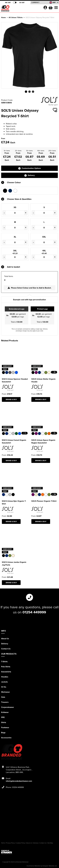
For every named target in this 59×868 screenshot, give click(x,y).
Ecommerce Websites (33, 866)
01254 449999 (34, 612)
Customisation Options (30, 168)
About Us (5, 639)
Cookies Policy (20, 843)
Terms (3, 843)
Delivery (29, 175)
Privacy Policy (10, 843)
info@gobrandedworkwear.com (19, 781)
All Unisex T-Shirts (16, 17)
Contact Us (6, 649)
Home (3, 17)
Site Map (50, 843)
